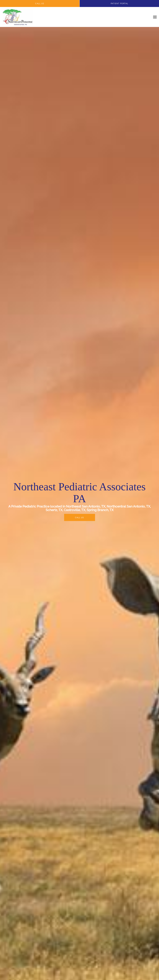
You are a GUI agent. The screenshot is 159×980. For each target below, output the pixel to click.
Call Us (79, 517)
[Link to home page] (17, 17)
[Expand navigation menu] (155, 17)
